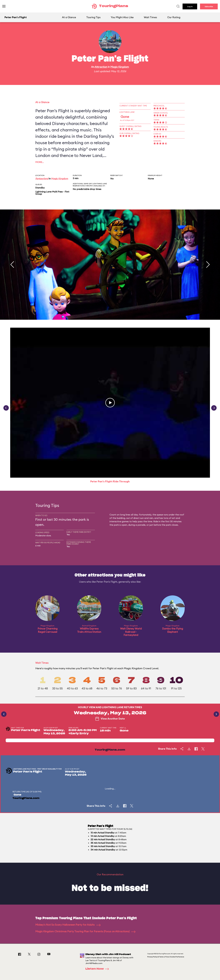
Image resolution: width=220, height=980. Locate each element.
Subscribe (209, 6)
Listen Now (98, 969)
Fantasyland (42, 179)
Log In (190, 6)
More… (40, 162)
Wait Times (150, 17)
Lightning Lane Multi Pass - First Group (52, 193)
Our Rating (174, 17)
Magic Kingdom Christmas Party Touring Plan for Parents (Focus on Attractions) (85, 931)
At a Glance (69, 17)
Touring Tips (93, 17)
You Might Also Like (122, 17)
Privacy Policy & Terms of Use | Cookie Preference (166, 957)
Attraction (101, 67)
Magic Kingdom (120, 67)
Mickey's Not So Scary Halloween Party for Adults (68, 925)
